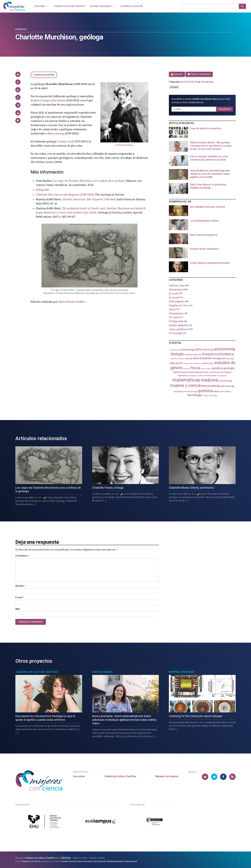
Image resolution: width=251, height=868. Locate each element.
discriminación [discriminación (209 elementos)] (202, 358)
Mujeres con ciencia (167, 776)
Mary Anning (56, 133)
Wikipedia (42, 190)
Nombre (20, 586)
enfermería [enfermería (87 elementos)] (188, 364)
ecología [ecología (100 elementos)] (230, 359)
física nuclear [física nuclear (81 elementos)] (206, 369)
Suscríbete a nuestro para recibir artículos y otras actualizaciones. (201, 101)
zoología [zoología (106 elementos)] (213, 395)
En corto (173, 294)
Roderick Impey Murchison (48, 100)
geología (174, 87)
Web (18, 609)
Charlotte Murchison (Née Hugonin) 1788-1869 (89, 199)
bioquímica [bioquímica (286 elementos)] (211, 354)
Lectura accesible (44, 75)
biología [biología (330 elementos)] (177, 354)
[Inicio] (14, 6)
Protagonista (176, 321)
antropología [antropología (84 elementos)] (175, 350)
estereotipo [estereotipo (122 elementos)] (208, 363)
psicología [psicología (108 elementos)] (192, 391)
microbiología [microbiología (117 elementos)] (225, 381)
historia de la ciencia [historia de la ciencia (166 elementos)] (185, 372)
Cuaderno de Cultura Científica (37, 672)
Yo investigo (176, 333)
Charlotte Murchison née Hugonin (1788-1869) (65, 195)
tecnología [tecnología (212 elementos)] (194, 395)
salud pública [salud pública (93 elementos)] (225, 391)
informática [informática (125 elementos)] (225, 372)
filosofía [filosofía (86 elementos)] (186, 369)
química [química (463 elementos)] (205, 391)
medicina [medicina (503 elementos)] (209, 380)
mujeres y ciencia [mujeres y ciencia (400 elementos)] (185, 385)
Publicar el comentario (31, 622)
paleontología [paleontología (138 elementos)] (227, 386)
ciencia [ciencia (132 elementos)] (189, 358)
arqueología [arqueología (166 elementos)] (188, 349)
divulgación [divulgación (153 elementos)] (219, 358)
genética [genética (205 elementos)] (217, 368)
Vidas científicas (178, 329)
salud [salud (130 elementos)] (216, 391)
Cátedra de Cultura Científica (120, 776)
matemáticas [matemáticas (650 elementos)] (186, 380)
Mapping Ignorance (182, 672)
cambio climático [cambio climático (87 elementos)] (177, 359)
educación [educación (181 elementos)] (176, 363)
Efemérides (21, 29)
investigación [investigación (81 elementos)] (222, 376)
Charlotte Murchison (124, 145)
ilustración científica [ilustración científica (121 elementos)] (208, 372)
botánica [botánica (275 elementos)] (227, 354)
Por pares (174, 317)
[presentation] (202, 132)
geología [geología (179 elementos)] (229, 368)
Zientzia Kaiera (102, 672)
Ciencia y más (177, 286)
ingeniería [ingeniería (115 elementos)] (183, 375)
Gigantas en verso (179, 305)
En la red (174, 297)
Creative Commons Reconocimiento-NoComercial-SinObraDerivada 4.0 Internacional (99, 861)
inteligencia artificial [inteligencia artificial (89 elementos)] (196, 376)
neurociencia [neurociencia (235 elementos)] (210, 386)
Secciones (79, 776)
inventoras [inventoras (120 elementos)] (211, 375)
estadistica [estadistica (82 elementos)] (197, 364)
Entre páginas (176, 301)
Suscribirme (225, 109)
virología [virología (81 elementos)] (205, 396)
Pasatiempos (176, 313)
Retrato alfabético (179, 325)
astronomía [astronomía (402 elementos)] (225, 349)
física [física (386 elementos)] (195, 368)
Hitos (172, 309)
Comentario (22, 556)
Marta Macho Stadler (72, 302)
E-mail (20, 597)
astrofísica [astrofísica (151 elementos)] (208, 350)
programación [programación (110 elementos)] (180, 391)
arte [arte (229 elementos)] (199, 349)
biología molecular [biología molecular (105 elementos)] (193, 355)
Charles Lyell (66, 141)
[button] (18, 74)
